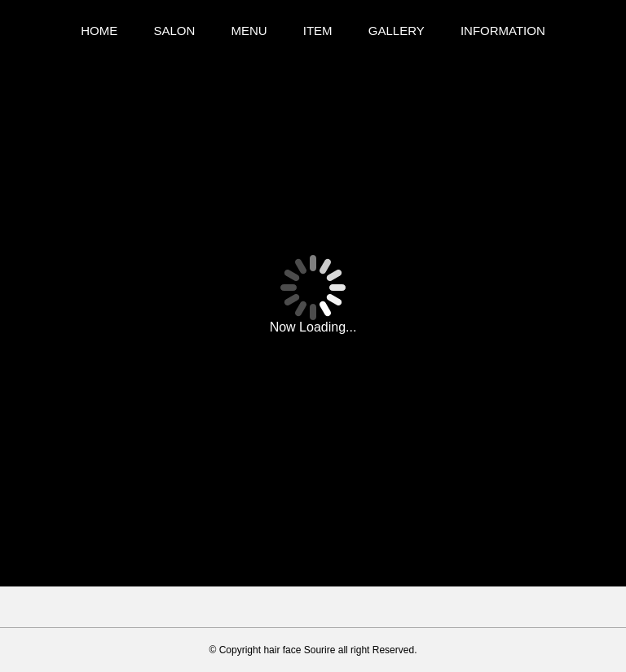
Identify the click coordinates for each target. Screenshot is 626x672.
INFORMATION (503, 31)
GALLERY (397, 31)
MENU (249, 31)
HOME (99, 31)
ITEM (318, 31)
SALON (174, 31)
